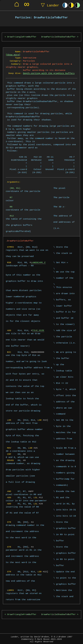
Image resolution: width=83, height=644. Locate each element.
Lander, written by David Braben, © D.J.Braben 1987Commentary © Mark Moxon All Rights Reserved (41, 639)
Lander (49, 5)
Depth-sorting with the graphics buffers (49, 73)
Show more (13, 55)
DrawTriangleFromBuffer (22, 37)
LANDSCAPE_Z (38, 262)
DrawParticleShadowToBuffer (59, 37)
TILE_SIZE (38, 330)
